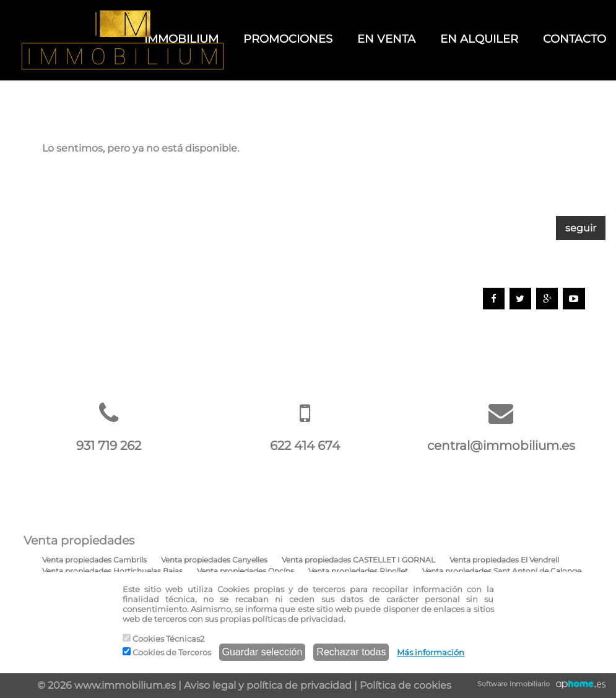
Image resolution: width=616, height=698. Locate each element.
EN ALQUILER (479, 39)
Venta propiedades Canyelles (214, 560)
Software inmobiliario (514, 684)
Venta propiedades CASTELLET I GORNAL (358, 560)
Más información (431, 652)
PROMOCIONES (288, 39)
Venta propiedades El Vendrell (504, 560)
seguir (581, 228)
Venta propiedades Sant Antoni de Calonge (502, 571)
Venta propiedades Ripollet (358, 571)
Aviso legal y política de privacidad (268, 685)
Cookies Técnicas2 (163, 639)
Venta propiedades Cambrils (94, 560)
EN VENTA (386, 39)
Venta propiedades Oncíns (245, 571)
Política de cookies (406, 685)
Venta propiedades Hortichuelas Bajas (112, 571)
